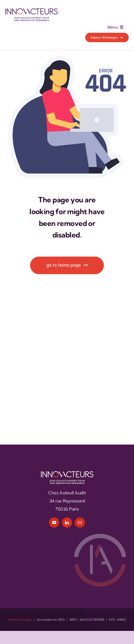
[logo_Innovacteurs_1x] (31, 10)
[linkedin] (67, 523)
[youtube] (54, 523)
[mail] (80, 523)
